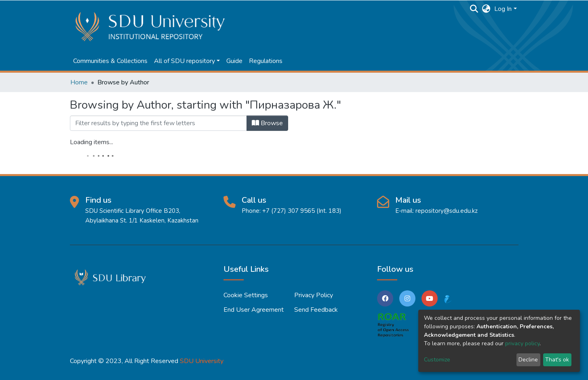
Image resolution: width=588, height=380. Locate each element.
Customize (437, 360)
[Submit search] (474, 9)
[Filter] (158, 123)
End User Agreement (254, 310)
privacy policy (522, 343)
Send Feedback (316, 310)
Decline (528, 360)
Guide (234, 61)
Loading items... (92, 142)
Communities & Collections (110, 61)
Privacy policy (314, 295)
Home (79, 82)
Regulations (266, 61)
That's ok (557, 360)
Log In (503, 9)
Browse (267, 123)
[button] (486, 9)
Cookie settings (246, 295)
